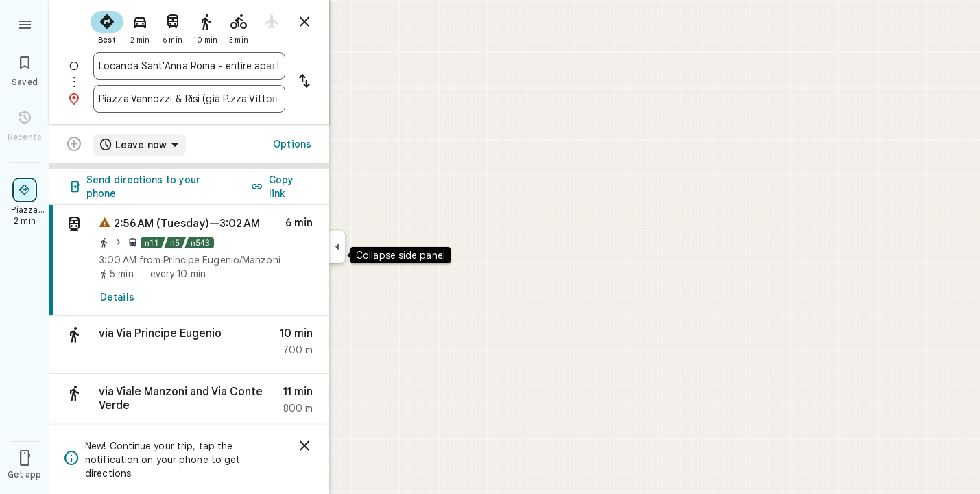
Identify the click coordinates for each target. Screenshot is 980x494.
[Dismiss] (304, 446)
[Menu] (25, 23)
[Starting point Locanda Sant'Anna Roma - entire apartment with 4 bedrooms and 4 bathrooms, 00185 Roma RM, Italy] (189, 66)
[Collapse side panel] (337, 247)
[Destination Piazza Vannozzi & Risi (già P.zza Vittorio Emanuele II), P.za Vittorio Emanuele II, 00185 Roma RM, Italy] (189, 99)
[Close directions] (304, 22)
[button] (189, 345)
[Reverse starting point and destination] (304, 82)
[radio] (107, 26)
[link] (189, 260)
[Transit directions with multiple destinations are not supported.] (74, 145)
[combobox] (189, 66)
